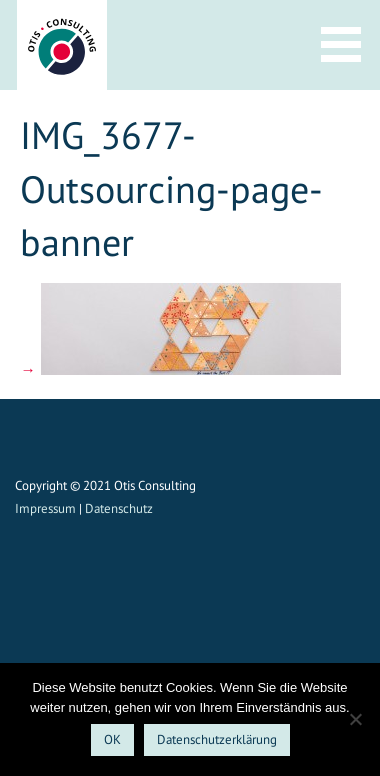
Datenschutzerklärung (217, 739)
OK (112, 739)
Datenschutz (119, 508)
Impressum (45, 508)
